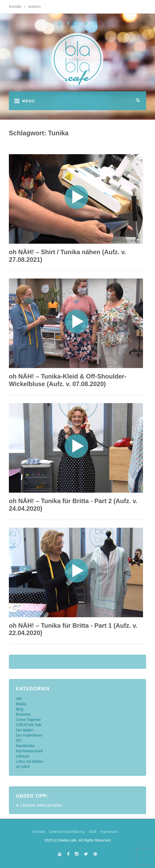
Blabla (21, 704)
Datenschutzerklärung (67, 832)
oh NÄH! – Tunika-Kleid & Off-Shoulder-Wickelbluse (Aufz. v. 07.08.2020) (68, 380)
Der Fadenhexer (29, 735)
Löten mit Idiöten (29, 761)
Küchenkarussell (29, 751)
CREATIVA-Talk (29, 725)
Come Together (28, 720)
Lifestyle (23, 756)
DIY (19, 741)
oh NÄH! (23, 767)
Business (23, 714)
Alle (19, 699)
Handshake (25, 746)
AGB (92, 832)
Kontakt (15, 7)
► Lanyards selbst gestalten (39, 805)
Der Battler (25, 730)
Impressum (109, 832)
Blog (20, 709)
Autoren (34, 7)
